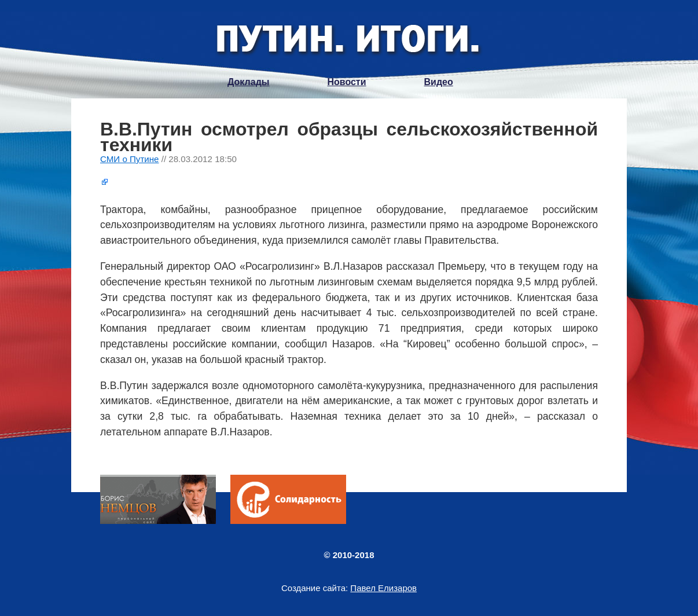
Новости (346, 82)
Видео (439, 82)
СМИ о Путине (130, 159)
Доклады (248, 82)
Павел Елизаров (383, 588)
